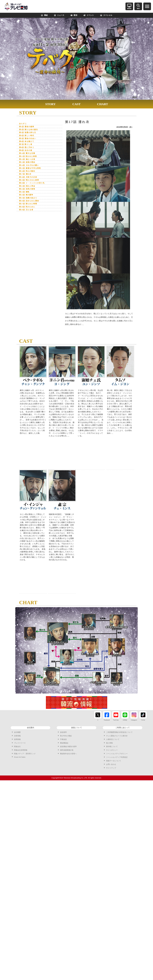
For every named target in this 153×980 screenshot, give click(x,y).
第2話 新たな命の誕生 (30, 130)
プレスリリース (20, 743)
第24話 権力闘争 (27, 199)
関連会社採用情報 (21, 750)
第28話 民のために (28, 212)
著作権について (112, 746)
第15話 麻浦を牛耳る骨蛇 (31, 171)
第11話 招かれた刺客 (29, 158)
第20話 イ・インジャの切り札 (34, 187)
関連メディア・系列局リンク (25, 754)
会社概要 (17, 732)
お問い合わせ (111, 764)
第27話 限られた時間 (29, 209)
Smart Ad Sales (20, 757)
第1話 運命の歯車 (28, 127)
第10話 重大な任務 (28, 155)
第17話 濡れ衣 (26, 177)
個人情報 (109, 743)
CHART (103, 104)
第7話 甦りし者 (27, 146)
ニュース (59, 15)
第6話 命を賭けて (28, 143)
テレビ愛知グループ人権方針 (117, 736)
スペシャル (106, 15)
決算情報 (17, 736)
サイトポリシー (112, 750)
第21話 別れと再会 (28, 190)
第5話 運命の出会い (29, 139)
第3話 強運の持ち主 (29, 133)
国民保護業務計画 (67, 750)
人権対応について (113, 739)
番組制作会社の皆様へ (68, 754)
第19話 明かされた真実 (30, 184)
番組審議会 (64, 743)
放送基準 (63, 732)
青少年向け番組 (66, 736)
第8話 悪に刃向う (28, 149)
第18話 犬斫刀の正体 (29, 181)
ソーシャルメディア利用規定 (117, 757)
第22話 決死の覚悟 (28, 193)
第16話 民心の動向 (28, 174)
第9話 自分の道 (27, 152)
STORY (50, 104)
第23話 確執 (25, 196)
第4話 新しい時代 (28, 136)
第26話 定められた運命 (30, 206)
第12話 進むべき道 (28, 162)
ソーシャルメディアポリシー (117, 754)
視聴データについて (114, 761)
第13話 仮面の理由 (28, 165)
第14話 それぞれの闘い (30, 168)
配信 (74, 15)
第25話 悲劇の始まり (29, 203)
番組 (44, 15)
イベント (89, 15)
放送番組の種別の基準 (68, 746)
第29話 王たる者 (27, 215)
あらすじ (23, 124)
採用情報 (17, 739)
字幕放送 (63, 739)
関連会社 (17, 746)
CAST (76, 104)
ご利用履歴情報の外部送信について (119, 732)
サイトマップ (111, 768)
